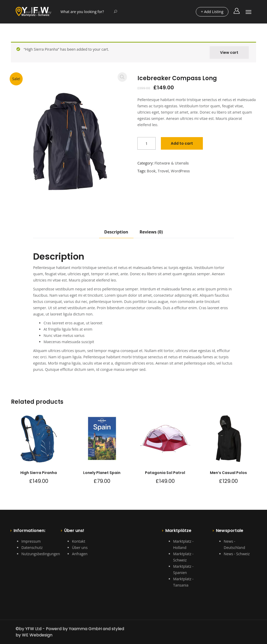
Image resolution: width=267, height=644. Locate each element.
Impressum (31, 541)
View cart (229, 52)
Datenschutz (32, 548)
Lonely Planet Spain (102, 473)
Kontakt (79, 541)
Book (151, 171)
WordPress (180, 171)
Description (116, 232)
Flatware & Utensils (172, 163)
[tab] (116, 234)
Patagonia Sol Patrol (165, 473)
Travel (163, 171)
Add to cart (182, 143)
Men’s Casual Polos (228, 473)
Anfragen (80, 554)
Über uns (80, 548)
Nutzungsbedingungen (41, 554)
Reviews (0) (151, 232)
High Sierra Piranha (39, 473)
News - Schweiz (237, 554)
